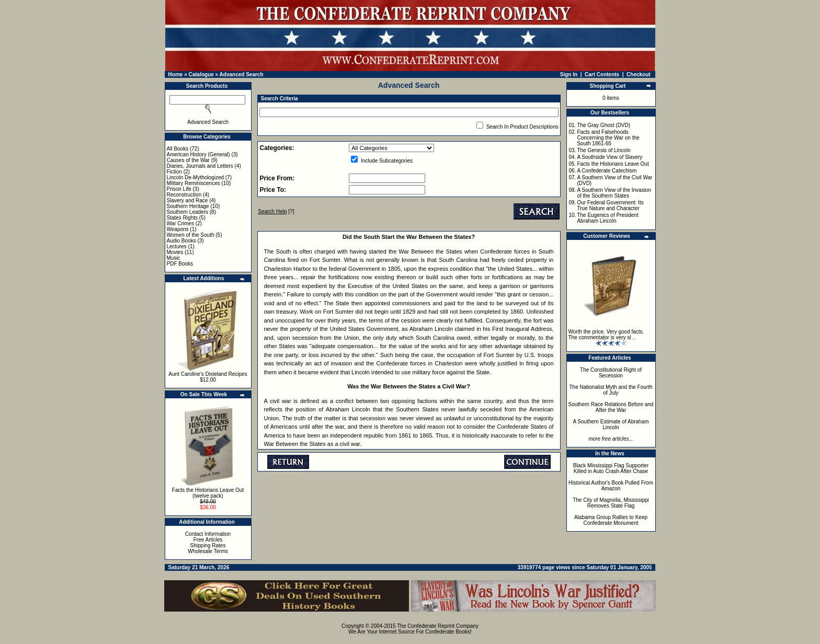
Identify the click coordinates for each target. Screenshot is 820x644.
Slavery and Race (187, 200)
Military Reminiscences (193, 183)
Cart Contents (602, 74)
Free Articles (208, 540)
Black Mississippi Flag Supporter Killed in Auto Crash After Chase (611, 468)
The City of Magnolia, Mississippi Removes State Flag (611, 503)
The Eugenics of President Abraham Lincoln (607, 218)
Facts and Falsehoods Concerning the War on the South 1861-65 (608, 138)
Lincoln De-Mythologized (196, 177)
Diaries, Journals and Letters (200, 166)
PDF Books (180, 264)
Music (174, 258)
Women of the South (191, 235)
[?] (276, 211)
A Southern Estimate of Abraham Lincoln (611, 424)
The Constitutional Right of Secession (611, 373)
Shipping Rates (208, 545)
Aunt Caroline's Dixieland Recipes (208, 374)
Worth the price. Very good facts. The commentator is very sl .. (606, 335)
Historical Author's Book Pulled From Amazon (611, 486)
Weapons (178, 229)
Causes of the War (188, 160)
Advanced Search (242, 74)
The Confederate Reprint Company (438, 626)
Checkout (639, 74)
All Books (178, 149)
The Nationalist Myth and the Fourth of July (611, 390)
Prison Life (179, 189)
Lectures (177, 246)
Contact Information (208, 534)
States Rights (182, 218)
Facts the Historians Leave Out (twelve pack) (208, 493)
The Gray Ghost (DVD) (603, 125)
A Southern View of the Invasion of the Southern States (614, 193)
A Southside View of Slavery (610, 157)
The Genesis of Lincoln (603, 150)
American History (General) (198, 154)
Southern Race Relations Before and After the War (611, 407)
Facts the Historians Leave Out (613, 164)
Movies (175, 252)
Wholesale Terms (208, 551)
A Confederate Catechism (607, 171)
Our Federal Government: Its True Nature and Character (610, 205)
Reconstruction (184, 195)
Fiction (174, 172)
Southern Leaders (188, 212)
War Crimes (180, 223)
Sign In (569, 74)
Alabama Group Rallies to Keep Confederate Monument (611, 520)
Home (176, 74)
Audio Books (181, 241)
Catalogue (201, 74)
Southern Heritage (188, 206)
